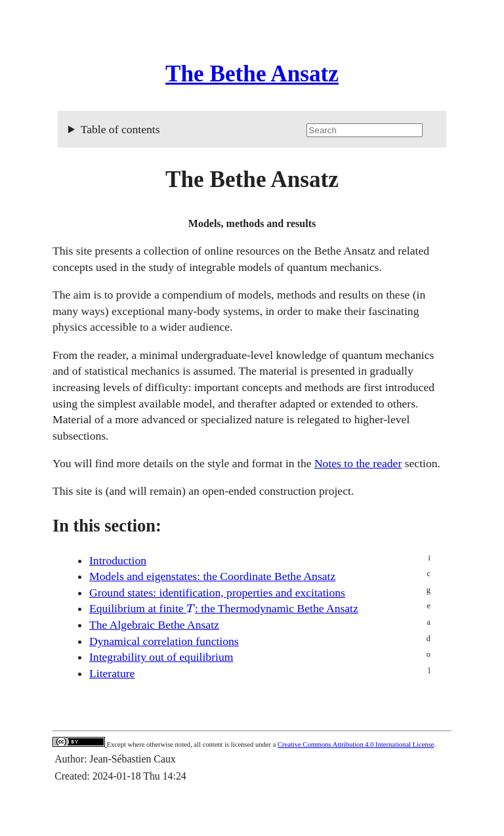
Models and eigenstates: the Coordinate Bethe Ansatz (212, 576)
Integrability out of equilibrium (161, 657)
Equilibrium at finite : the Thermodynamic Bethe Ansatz (224, 608)
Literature (112, 673)
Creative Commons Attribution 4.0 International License (356, 744)
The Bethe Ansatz (252, 74)
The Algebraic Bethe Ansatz (154, 625)
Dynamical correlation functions (164, 641)
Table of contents (258, 130)
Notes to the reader (358, 463)
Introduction (118, 560)
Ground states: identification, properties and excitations (217, 593)
